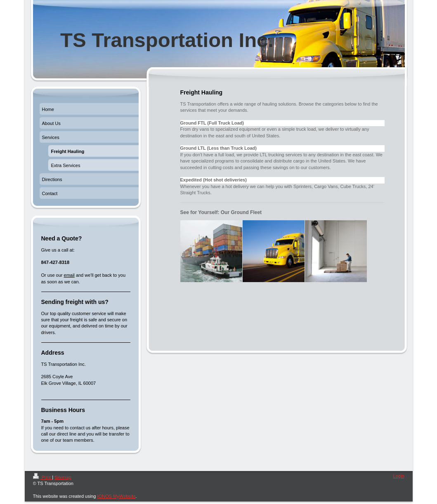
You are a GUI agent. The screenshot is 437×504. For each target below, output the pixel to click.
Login (399, 476)
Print (43, 477)
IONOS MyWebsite (116, 496)
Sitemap (63, 477)
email (69, 275)
